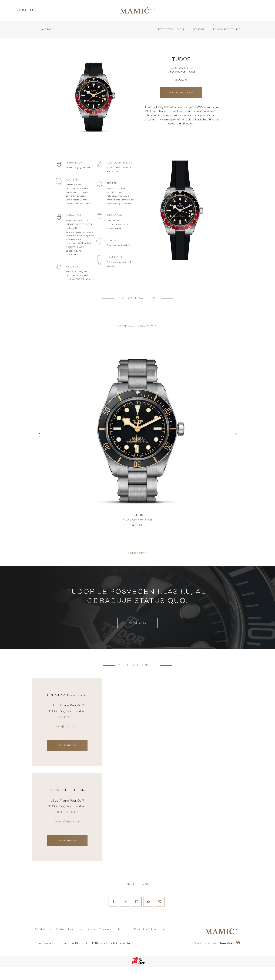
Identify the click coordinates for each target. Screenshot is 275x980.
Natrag (44, 30)
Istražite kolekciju (168, 30)
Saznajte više (67, 751)
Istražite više (137, 625)
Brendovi (75, 943)
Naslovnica (44, 943)
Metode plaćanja (44, 957)
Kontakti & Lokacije (149, 943)
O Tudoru (197, 30)
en (24, 11)
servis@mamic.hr (67, 833)
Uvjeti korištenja (80, 957)
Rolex (60, 943)
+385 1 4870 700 (67, 723)
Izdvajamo (122, 943)
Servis (90, 943)
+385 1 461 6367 (67, 823)
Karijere (63, 957)
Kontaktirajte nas (226, 30)
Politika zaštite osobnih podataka (112, 957)
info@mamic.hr (67, 732)
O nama (105, 943)
